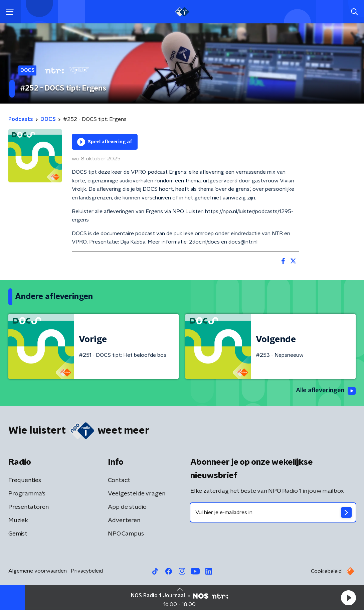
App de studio (127, 507)
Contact (119, 480)
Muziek (18, 520)
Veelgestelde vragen (137, 494)
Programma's (27, 494)
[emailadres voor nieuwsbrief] (273, 512)
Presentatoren (29, 507)
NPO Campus (126, 534)
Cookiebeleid (326, 571)
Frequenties (25, 480)
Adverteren (124, 520)
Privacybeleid (87, 571)
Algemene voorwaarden (38, 571)
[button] (348, 598)
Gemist (18, 534)
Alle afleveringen (326, 391)
